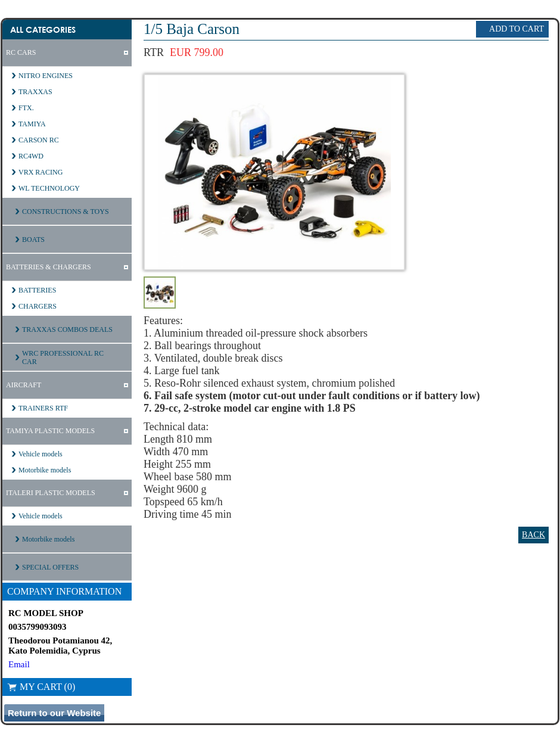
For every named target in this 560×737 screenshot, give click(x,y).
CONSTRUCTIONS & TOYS (66, 212)
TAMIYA (32, 124)
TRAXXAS (35, 92)
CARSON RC (39, 140)
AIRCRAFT (24, 385)
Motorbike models (45, 470)
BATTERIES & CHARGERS (49, 267)
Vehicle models (41, 454)
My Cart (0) (41, 687)
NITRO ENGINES (46, 76)
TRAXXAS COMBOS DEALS (67, 329)
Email (19, 664)
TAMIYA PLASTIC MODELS (50, 431)
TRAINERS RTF (43, 408)
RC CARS (21, 52)
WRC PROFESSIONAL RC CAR (63, 357)
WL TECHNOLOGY (49, 188)
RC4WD (31, 156)
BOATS (33, 240)
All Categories (43, 29)
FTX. (26, 108)
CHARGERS (38, 306)
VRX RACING (41, 172)
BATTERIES (37, 290)
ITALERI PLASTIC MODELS (51, 493)
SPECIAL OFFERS (50, 567)
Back (533, 535)
